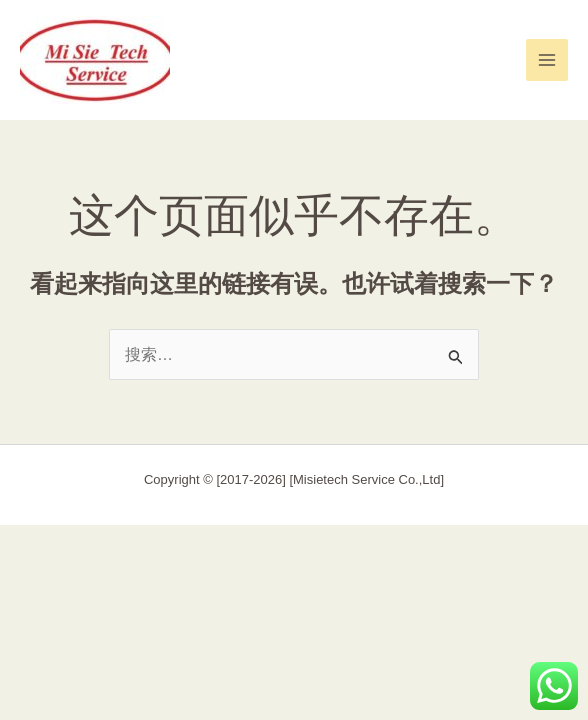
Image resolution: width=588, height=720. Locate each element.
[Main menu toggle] (547, 60)
